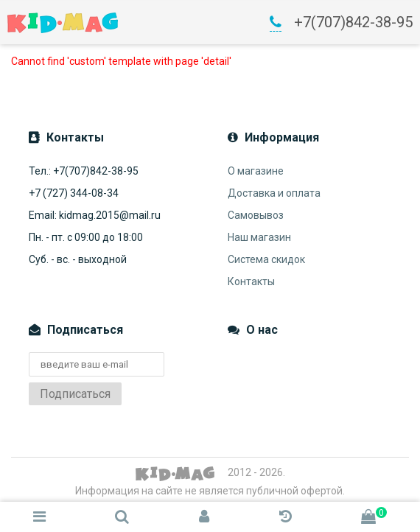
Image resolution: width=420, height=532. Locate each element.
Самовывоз (256, 215)
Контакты (251, 281)
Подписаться (75, 394)
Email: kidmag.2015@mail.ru (95, 215)
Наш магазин (259, 237)
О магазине (256, 171)
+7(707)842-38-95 (353, 22)
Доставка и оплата (274, 193)
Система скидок (266, 259)
